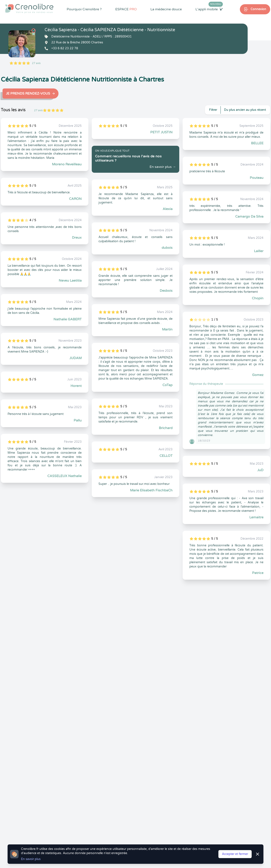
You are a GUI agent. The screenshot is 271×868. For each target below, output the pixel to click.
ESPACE (126, 9)
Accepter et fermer (235, 854)
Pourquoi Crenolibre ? (84, 9)
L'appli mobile (209, 9)
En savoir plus (31, 859)
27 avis (36, 63)
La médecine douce (166, 9)
